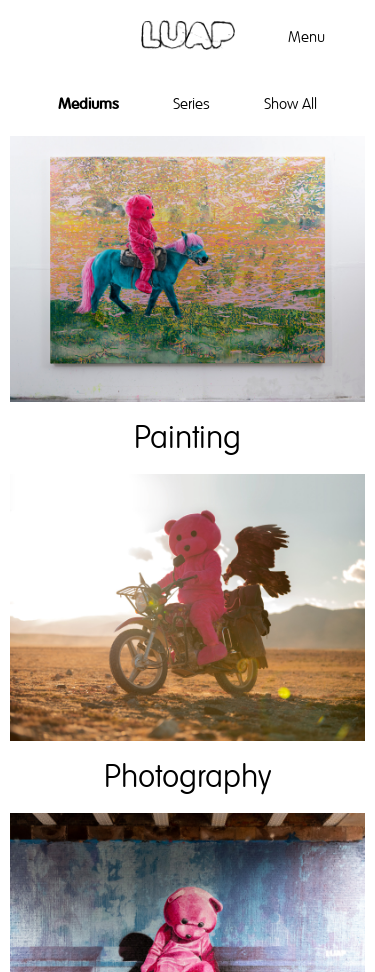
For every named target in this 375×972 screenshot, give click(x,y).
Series (191, 104)
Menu (306, 37)
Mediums (88, 104)
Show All (290, 104)
